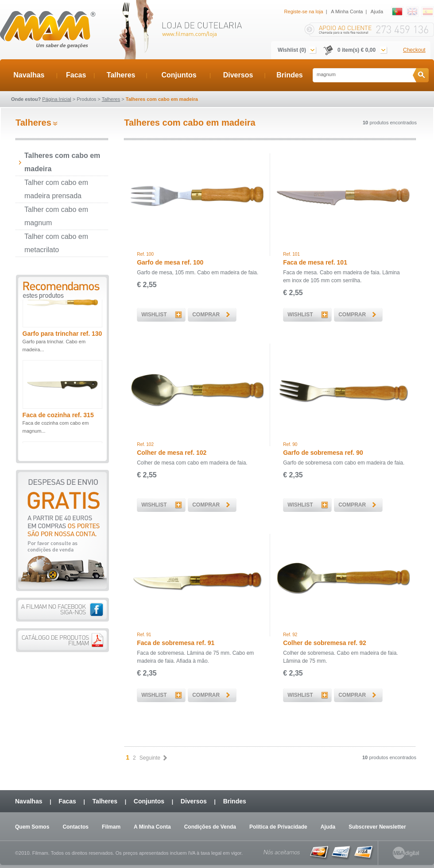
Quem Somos (32, 827)
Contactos (76, 827)
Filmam (111, 827)
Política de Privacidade (278, 827)
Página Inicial (56, 99)
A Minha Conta (347, 12)
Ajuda (377, 12)
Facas (76, 75)
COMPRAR (206, 315)
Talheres (121, 75)
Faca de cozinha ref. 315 (58, 425)
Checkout (414, 50)
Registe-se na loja (304, 12)
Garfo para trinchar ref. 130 (62, 343)
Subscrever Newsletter (377, 827)
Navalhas (29, 75)
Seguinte (153, 758)
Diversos (238, 75)
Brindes (290, 75)
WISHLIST (154, 315)
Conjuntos (179, 75)
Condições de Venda (210, 827)
